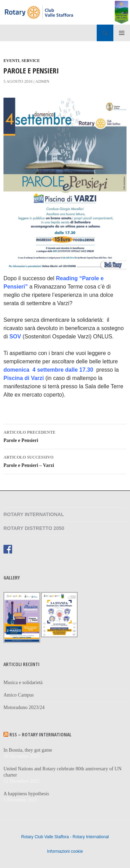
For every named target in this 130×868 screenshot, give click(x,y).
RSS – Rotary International (40, 734)
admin (42, 81)
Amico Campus (19, 695)
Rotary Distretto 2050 (34, 528)
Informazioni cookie (65, 851)
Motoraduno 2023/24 (24, 707)
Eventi (11, 61)
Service (31, 61)
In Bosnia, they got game (28, 750)
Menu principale (122, 33)
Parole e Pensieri (65, 436)
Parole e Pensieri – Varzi (65, 460)
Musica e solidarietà (23, 683)
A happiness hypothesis (26, 794)
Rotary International (34, 514)
